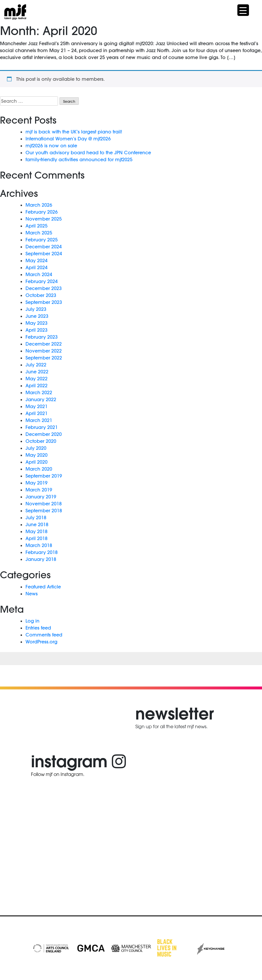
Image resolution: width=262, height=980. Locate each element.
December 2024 (44, 247)
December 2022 (44, 344)
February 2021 (42, 427)
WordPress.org (41, 642)
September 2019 (44, 476)
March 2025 (39, 233)
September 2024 (44, 254)
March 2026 (39, 205)
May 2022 (37, 379)
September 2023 (44, 302)
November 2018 (44, 504)
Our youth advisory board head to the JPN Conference (88, 153)
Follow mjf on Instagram (57, 774)
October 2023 (41, 295)
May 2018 (37, 531)
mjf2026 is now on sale (51, 146)
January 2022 (41, 399)
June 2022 (37, 372)
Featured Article (43, 587)
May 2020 (37, 455)
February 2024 (42, 281)
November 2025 (44, 219)
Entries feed (38, 628)
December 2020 (44, 434)
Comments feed (44, 635)
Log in (32, 621)
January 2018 (41, 559)
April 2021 (37, 413)
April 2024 (37, 267)
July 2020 (36, 448)
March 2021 (39, 420)
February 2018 (42, 552)
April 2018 (37, 538)
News (32, 594)
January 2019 (41, 497)
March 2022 (39, 392)
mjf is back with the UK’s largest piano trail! (74, 132)
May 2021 (37, 406)
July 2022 (36, 365)
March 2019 (39, 490)
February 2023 (42, 337)
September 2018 (44, 511)
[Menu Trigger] (243, 10)
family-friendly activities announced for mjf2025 (79, 159)
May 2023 (37, 323)
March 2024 (39, 274)
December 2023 (44, 288)
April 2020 (37, 462)
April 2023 (37, 330)
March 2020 (39, 469)
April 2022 (37, 386)
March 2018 (39, 545)
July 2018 (36, 517)
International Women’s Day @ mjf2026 (68, 139)
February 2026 (42, 212)
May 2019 (37, 483)
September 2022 (44, 358)
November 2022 (44, 351)
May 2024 (37, 260)
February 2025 (42, 240)
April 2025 (37, 226)
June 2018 (37, 524)
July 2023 (36, 309)
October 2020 (41, 441)
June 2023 (37, 316)
